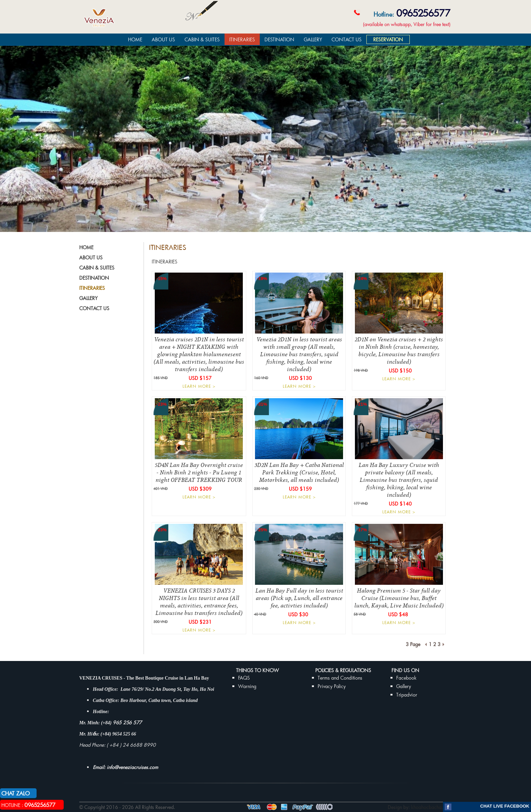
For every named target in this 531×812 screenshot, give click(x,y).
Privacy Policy (332, 686)
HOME (135, 39)
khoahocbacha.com (431, 807)
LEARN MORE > (199, 386)
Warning (247, 686)
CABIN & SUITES (202, 39)
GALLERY (313, 39)
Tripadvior (407, 695)
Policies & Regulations (343, 670)
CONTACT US (347, 39)
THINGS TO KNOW (257, 670)
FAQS (244, 678)
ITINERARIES (242, 39)
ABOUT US (163, 39)
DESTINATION (279, 39)
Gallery (404, 686)
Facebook (406, 678)
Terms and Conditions (340, 678)
